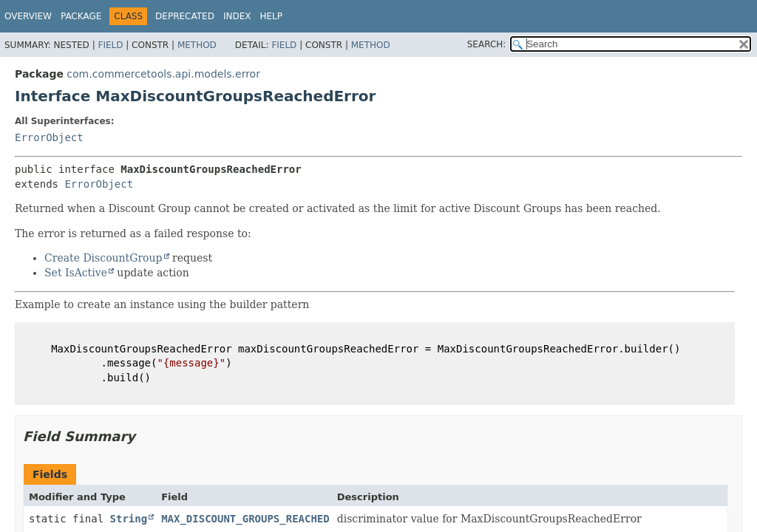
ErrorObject (49, 137)
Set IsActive (76, 273)
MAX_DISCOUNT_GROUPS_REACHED (245, 519)
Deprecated (185, 16)
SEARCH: (487, 44)
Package (81, 16)
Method (197, 45)
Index (237, 16)
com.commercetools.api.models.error (163, 74)
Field (110, 45)
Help (271, 16)
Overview (28, 16)
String (129, 519)
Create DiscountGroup (103, 258)
